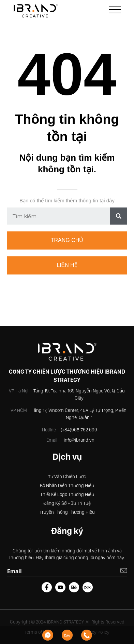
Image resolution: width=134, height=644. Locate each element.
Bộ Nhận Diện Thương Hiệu (67, 485)
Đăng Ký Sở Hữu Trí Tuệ (67, 503)
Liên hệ (67, 265)
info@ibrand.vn (79, 440)
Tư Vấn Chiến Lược (67, 477)
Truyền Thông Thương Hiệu (67, 512)
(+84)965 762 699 (79, 430)
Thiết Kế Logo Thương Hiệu (67, 494)
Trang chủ (67, 240)
